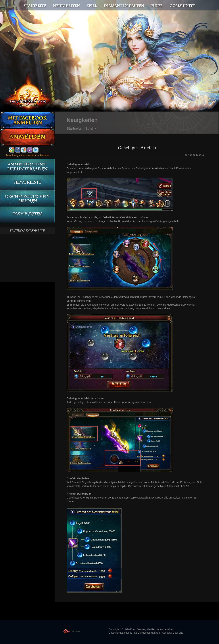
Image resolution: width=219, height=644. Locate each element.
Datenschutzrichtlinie (120, 633)
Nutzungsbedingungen (147, 633)
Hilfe (157, 5)
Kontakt (166, 633)
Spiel (92, 5)
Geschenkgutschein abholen (27, 199)
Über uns (178, 633)
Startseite (33, 5)
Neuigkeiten (66, 5)
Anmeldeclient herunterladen (27, 167)
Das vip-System (27, 215)
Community (183, 5)
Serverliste (27, 183)
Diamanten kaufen (124, 5)
